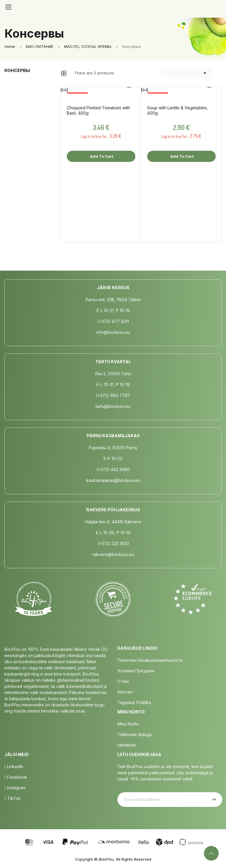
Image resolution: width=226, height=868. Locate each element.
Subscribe (213, 800)
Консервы (17, 70)
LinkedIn (14, 766)
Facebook (16, 777)
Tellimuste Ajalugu (135, 734)
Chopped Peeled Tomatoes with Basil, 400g (98, 110)
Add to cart (101, 156)
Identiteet (127, 745)
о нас (123, 681)
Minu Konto (128, 724)
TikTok (13, 798)
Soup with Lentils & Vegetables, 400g (178, 110)
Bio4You (106, 859)
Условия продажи (136, 671)
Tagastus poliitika (134, 702)
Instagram (15, 788)
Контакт (126, 692)
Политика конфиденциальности (150, 660)
